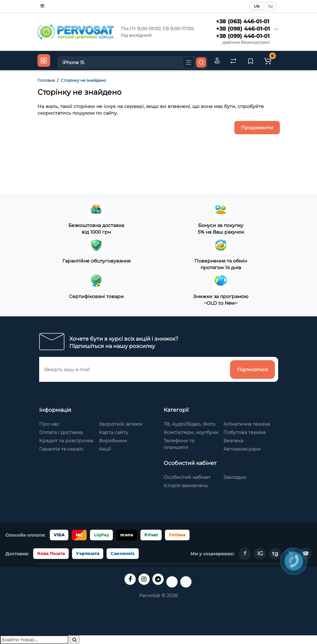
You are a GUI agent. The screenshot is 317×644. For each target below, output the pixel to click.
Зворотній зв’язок (121, 424)
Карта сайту (114, 432)
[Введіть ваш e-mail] (135, 369)
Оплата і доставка (61, 432)
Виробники (113, 441)
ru (270, 6)
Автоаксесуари (242, 449)
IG (260, 553)
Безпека (233, 441)
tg (275, 553)
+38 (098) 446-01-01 (243, 29)
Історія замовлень (186, 485)
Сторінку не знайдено (83, 80)
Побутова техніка (244, 432)
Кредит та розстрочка (66, 441)
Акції (105, 449)
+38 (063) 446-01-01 (243, 21)
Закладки (235, 477)
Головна (46, 80)
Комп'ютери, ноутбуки (191, 432)
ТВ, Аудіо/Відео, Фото (190, 424)
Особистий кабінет (187, 477)
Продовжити (257, 128)
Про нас (49, 424)
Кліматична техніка (247, 424)
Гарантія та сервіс (61, 449)
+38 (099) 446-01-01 (243, 36)
